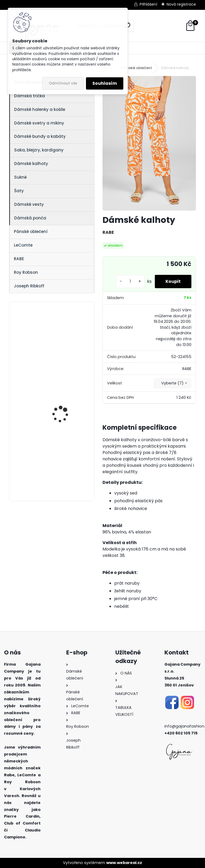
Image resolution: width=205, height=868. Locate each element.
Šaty (19, 191)
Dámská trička (29, 96)
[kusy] (130, 281)
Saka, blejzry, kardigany (39, 150)
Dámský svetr (57, 387)
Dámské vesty (29, 204)
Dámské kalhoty (31, 164)
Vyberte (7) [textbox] (172, 383)
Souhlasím (105, 83)
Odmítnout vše (63, 83)
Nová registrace (181, 4)
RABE (19, 259)
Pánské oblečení (31, 232)
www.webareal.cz (124, 863)
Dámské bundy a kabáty (40, 136)
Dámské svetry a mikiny (39, 123)
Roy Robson (26, 272)
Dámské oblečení (136, 68)
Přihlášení (148, 4)
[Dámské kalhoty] (149, 143)
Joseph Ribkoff (29, 286)
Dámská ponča (30, 218)
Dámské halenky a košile (40, 109)
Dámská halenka (60, 332)
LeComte (23, 245)
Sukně (20, 177)
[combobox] (172, 383)
